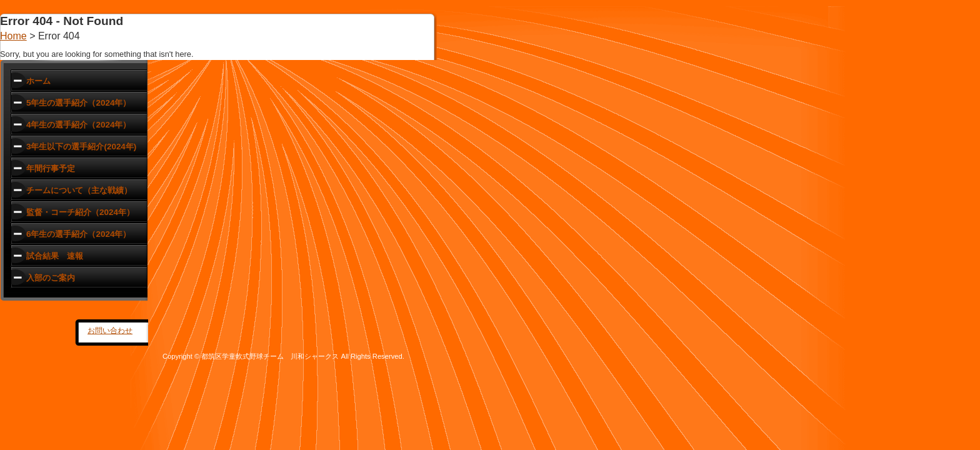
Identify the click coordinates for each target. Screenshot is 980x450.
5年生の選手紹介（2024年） (78, 103)
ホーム (38, 81)
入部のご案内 (51, 278)
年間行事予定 (51, 168)
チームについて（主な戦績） (79, 190)
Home (13, 36)
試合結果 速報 (55, 256)
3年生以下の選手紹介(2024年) (81, 147)
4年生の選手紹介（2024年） (78, 125)
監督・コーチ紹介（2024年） (80, 212)
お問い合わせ (110, 331)
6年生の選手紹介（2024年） (78, 234)
